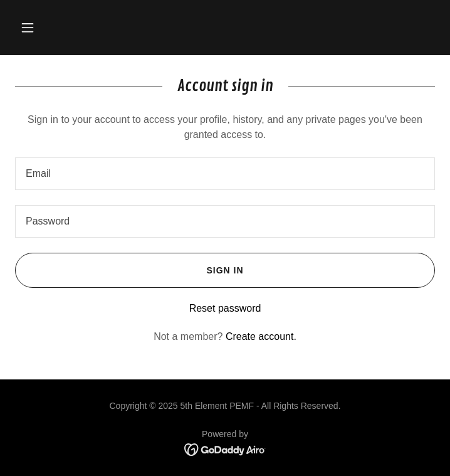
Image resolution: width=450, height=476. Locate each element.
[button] (28, 28)
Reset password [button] (225, 308)
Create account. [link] (261, 336)
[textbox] (225, 174)
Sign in (129, 270)
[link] (225, 449)
